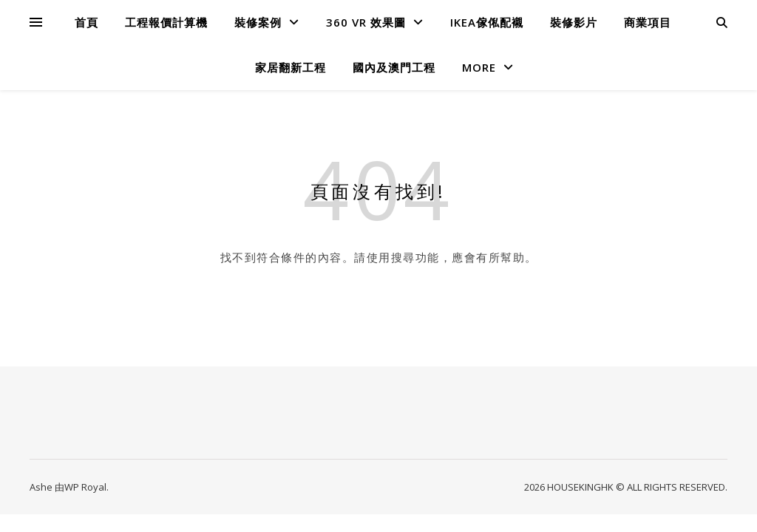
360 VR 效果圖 (366, 22)
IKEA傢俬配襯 (487, 22)
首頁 (86, 22)
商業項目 (648, 22)
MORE (479, 67)
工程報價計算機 (166, 22)
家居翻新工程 (291, 67)
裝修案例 (258, 22)
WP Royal (85, 487)
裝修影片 (574, 22)
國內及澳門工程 (394, 67)
